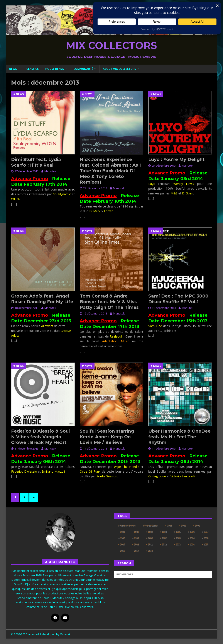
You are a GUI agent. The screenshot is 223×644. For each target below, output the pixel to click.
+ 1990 (196, 526)
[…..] (14, 204)
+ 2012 (163, 544)
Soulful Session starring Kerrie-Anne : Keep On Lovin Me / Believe (107, 437)
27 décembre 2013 (27, 171)
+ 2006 (205, 538)
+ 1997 (205, 532)
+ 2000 (149, 538)
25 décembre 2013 (164, 166)
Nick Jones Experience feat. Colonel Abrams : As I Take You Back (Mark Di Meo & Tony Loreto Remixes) (110, 171)
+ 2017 (135, 551)
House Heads (55, 69)
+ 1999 (135, 538)
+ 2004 (191, 538)
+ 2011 (149, 544)
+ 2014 (191, 544)
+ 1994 (163, 532)
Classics (32, 69)
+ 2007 (122, 544)
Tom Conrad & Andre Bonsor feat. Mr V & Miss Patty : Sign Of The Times (109, 302)
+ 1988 (169, 526)
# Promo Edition (150, 526)
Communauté (83, 69)
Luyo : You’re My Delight (176, 159)
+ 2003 (177, 538)
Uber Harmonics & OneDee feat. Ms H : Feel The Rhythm (179, 437)
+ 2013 (177, 544)
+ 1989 (182, 526)
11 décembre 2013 (164, 308)
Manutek (50, 171)
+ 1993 (149, 532)
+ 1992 (135, 532)
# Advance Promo (127, 526)
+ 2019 (149, 551)
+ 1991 (122, 532)
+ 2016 (122, 551)
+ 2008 (135, 544)
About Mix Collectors (119, 69)
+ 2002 (163, 538)
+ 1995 (177, 532)
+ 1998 (122, 538)
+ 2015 (205, 544)
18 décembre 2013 (27, 308)
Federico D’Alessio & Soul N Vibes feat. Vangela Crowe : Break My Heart (41, 437)
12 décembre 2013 (95, 313)
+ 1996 (191, 532)
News (13, 69)
